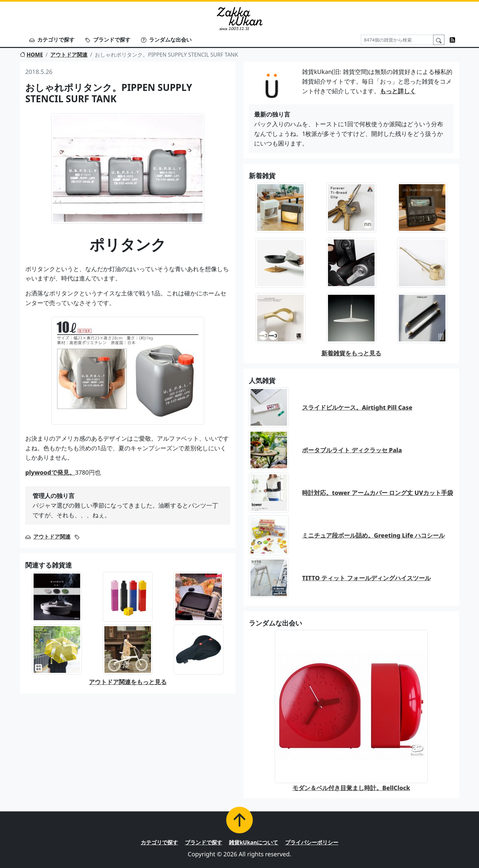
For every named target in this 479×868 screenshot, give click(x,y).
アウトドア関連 (69, 55)
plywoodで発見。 (50, 472)
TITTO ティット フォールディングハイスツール (366, 578)
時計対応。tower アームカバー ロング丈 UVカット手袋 (378, 493)
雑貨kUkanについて (253, 842)
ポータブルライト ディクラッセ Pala (352, 450)
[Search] (397, 40)
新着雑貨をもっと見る (351, 353)
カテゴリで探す (52, 40)
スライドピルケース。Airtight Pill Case (357, 407)
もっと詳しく (398, 91)
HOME (31, 55)
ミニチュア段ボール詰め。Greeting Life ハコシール (373, 535)
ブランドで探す (108, 40)
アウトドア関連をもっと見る (128, 682)
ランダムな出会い (166, 40)
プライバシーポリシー (312, 842)
